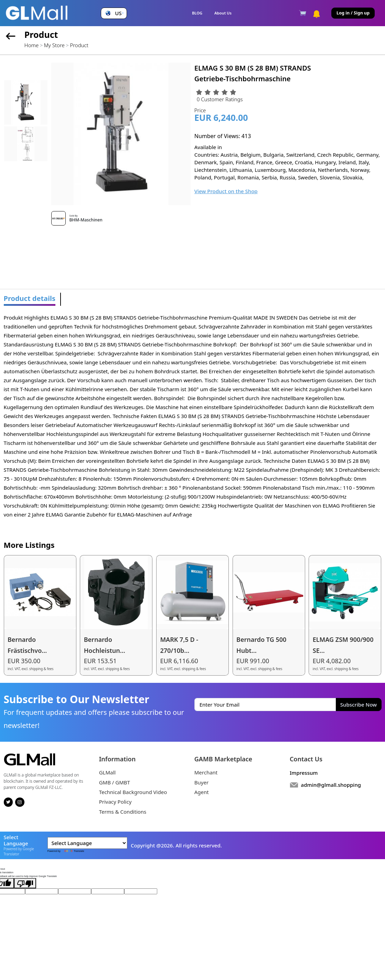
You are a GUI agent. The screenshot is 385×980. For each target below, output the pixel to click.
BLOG (197, 13)
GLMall (108, 772)
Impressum (304, 773)
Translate (73, 851)
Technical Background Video (133, 792)
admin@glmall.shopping (331, 785)
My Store (54, 45)
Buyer (201, 782)
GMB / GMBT (115, 782)
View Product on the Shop (226, 191)
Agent (202, 792)
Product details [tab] (30, 298)
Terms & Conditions (123, 812)
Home (31, 45)
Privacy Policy (115, 802)
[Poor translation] (25, 883)
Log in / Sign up (353, 13)
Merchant (206, 772)
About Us (223, 13)
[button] (114, 13)
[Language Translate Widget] (87, 843)
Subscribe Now (359, 705)
